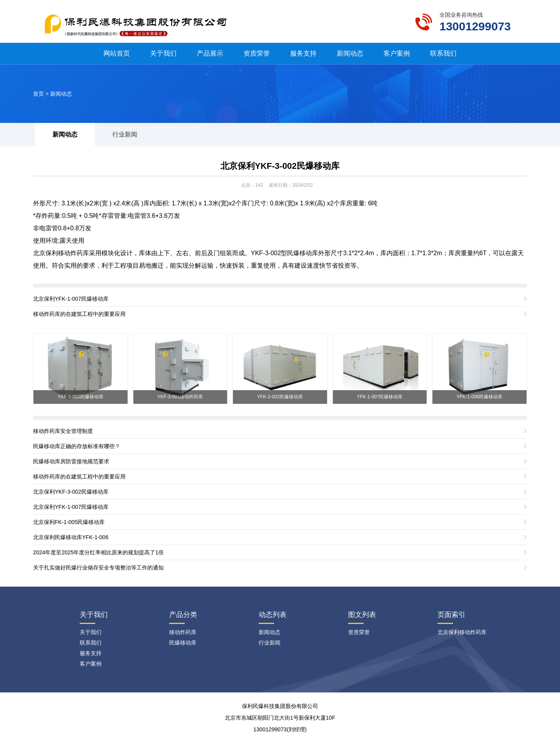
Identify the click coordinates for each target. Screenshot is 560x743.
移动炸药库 (183, 632)
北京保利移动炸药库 (61, 253)
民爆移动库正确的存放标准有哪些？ (77, 446)
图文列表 (362, 615)
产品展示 (210, 53)
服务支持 (303, 53)
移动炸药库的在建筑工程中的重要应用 (79, 314)
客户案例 (397, 53)
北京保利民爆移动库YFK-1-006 (71, 537)
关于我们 (163, 53)
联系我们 (443, 53)
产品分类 (183, 615)
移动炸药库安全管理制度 (63, 431)
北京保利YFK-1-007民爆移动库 (71, 299)
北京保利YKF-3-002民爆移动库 (280, 166)
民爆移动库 (303, 253)
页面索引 (451, 615)
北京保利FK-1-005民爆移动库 (69, 522)
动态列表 (273, 615)
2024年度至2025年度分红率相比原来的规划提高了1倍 (98, 552)
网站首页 (117, 53)
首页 (38, 94)
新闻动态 (350, 53)
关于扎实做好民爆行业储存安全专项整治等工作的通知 (98, 568)
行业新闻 (125, 134)
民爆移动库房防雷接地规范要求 (71, 461)
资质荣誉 (257, 53)
